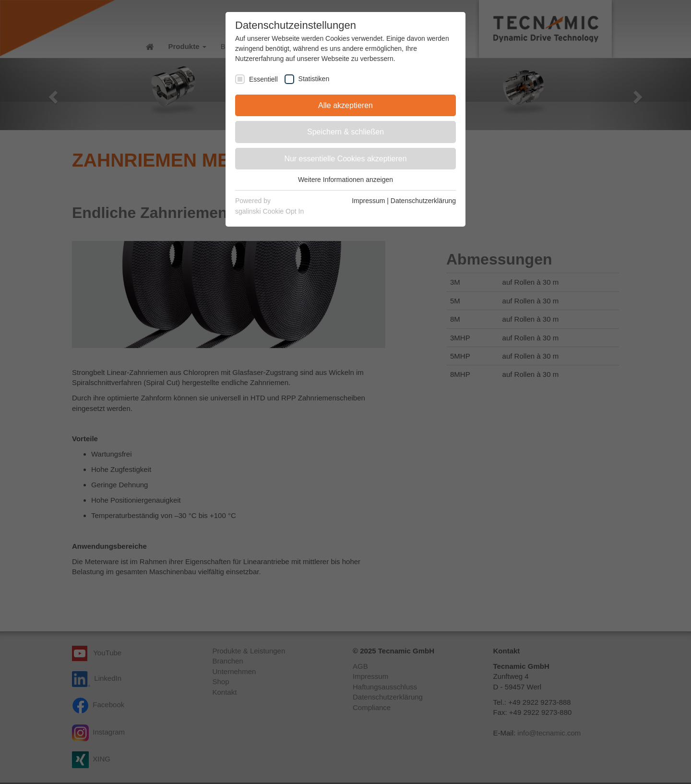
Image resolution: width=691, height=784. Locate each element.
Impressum (368, 201)
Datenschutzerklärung (423, 201)
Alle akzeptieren (345, 105)
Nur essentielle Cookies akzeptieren (345, 159)
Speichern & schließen (345, 132)
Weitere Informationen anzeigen (345, 180)
